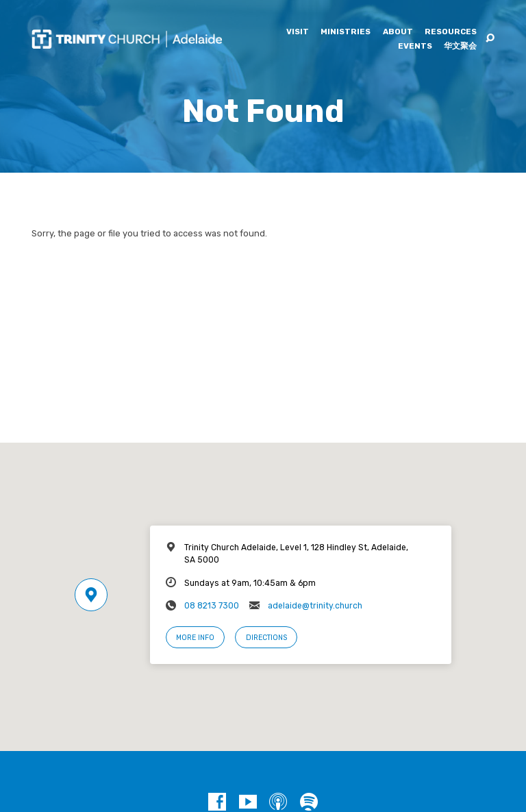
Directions (266, 638)
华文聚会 (460, 47)
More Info (195, 638)
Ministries (346, 32)
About (398, 32)
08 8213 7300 (212, 606)
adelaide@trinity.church (315, 606)
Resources (451, 32)
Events (415, 47)
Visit (298, 32)
